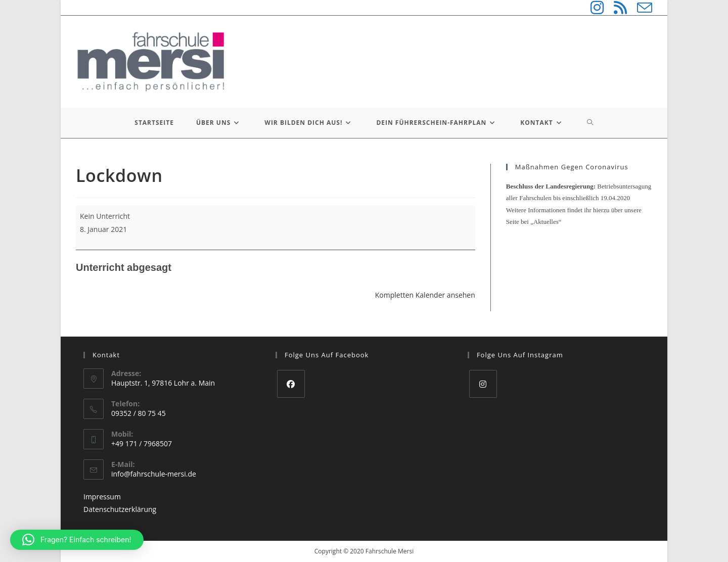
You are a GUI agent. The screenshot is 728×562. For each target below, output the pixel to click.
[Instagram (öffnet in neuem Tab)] (592, 8)
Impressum (102, 497)
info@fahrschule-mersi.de (154, 474)
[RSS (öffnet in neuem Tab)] (615, 8)
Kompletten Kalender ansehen (425, 295)
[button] (77, 540)
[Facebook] (291, 384)
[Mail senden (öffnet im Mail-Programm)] (640, 8)
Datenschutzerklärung (120, 509)
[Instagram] (483, 384)
